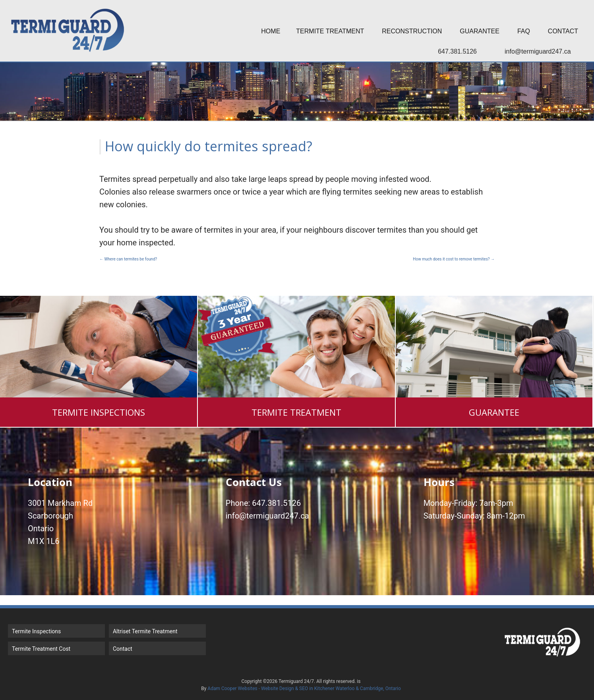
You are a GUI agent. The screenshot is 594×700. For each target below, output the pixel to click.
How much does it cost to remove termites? (454, 259)
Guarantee (480, 31)
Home (271, 31)
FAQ (524, 31)
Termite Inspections (36, 631)
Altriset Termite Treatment (145, 631)
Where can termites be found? (128, 259)
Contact (563, 31)
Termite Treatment (330, 31)
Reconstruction (412, 31)
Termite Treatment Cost (41, 649)
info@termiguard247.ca (538, 51)
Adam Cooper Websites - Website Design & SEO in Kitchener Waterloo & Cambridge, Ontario (304, 688)
